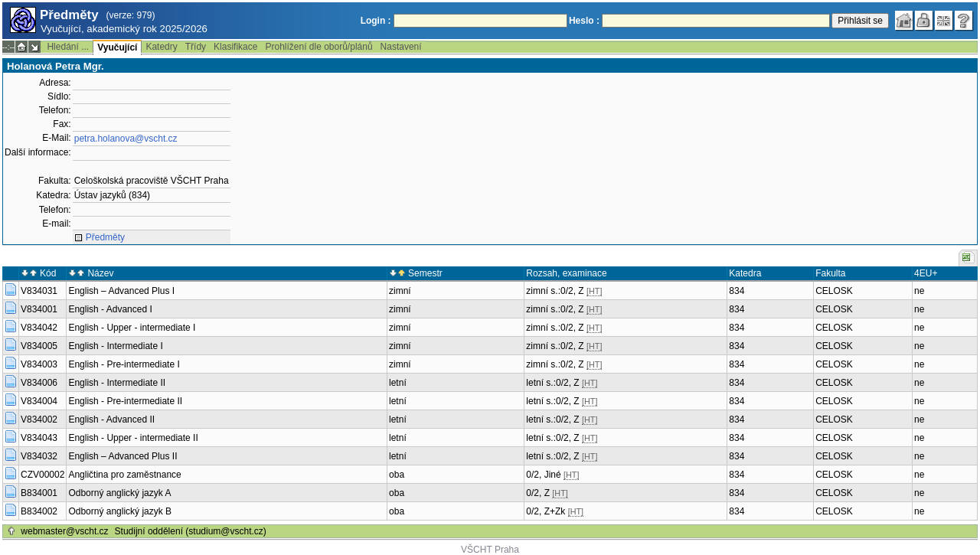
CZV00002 (42, 475)
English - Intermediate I (115, 346)
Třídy (196, 47)
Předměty (105, 237)
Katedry (161, 47)
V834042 (39, 328)
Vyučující (117, 47)
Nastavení (401, 47)
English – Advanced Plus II (122, 456)
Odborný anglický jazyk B (120, 511)
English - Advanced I (110, 309)
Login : (376, 21)
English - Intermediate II (117, 383)
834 (737, 291)
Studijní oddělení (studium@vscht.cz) (191, 531)
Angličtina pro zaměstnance (124, 475)
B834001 (39, 493)
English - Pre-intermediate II (125, 401)
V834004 (39, 401)
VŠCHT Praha (490, 550)
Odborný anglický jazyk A (119, 493)
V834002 (39, 420)
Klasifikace (235, 47)
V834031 (39, 291)
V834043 (39, 438)
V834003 (39, 364)
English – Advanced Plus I (121, 291)
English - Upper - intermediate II (133, 438)
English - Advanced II (111, 420)
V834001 (39, 309)
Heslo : (584, 21)
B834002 (39, 511)
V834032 (39, 456)
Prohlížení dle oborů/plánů (318, 47)
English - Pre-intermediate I (124, 364)
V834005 (39, 346)
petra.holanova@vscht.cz (126, 139)
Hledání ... (68, 47)
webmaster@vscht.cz (64, 531)
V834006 (39, 383)
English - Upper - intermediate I (132, 328)
